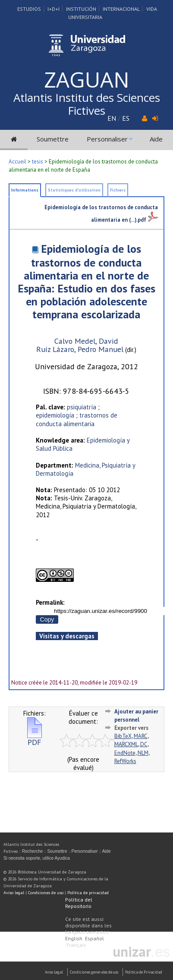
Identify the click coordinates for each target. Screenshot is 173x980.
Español (94, 938)
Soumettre (53, 139)
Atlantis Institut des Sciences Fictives (87, 104)
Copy (47, 619)
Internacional (121, 9)
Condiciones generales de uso (94, 972)
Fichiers (118, 190)
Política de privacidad (88, 893)
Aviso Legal (54, 972)
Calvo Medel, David (86, 341)
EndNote (125, 753)
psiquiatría (82, 407)
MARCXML (126, 744)
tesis (38, 162)
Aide (156, 139)
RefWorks (125, 761)
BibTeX (123, 736)
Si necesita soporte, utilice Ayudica (37, 858)
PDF (35, 739)
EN (112, 118)
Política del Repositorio (79, 903)
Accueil (17, 162)
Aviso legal (14, 893)
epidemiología (55, 415)
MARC (141, 736)
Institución (81, 9)
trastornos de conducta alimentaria (77, 419)
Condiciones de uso (46, 893)
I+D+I (53, 9)
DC (144, 744)
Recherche (32, 851)
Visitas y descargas (67, 636)
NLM (143, 753)
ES (126, 118)
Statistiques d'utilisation (74, 190)
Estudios (29, 9)
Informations (25, 190)
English (74, 938)
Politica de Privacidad (144, 972)
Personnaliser (107, 139)
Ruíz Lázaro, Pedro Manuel (80, 349)
